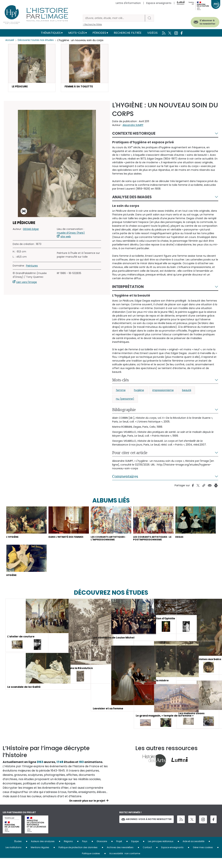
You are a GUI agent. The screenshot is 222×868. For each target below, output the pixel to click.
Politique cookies (91, 863)
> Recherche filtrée (92, 24)
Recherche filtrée (128, 33)
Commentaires (125, 477)
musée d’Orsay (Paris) (71, 234)
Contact (147, 857)
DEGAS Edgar (31, 230)
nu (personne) (125, 400)
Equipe (135, 851)
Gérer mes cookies (203, 857)
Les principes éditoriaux (161, 851)
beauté (187, 391)
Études (18, 851)
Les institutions (14, 857)
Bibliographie (124, 411)
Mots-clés (77, 33)
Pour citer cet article (130, 454)
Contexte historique (134, 134)
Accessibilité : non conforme (125, 863)
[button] (32, 68)
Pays (85, 851)
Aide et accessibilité (193, 851)
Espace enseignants (159, 3)
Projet (119, 851)
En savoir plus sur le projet (87, 810)
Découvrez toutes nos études (37, 40)
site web (66, 237)
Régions (68, 851)
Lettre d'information (128, 3)
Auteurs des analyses (43, 851)
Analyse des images (132, 198)
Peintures (32, 267)
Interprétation (128, 288)
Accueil (10, 40)
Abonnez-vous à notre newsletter (147, 829)
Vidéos (152, 33)
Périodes (99, 33)
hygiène (139, 391)
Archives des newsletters (120, 857)
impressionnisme (163, 391)
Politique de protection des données (78, 857)
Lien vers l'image (27, 283)
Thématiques (51, 33)
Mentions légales (40, 857)
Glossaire (102, 851)
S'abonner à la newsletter (202, 21)
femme (121, 391)
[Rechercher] (114, 18)
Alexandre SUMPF (133, 126)
